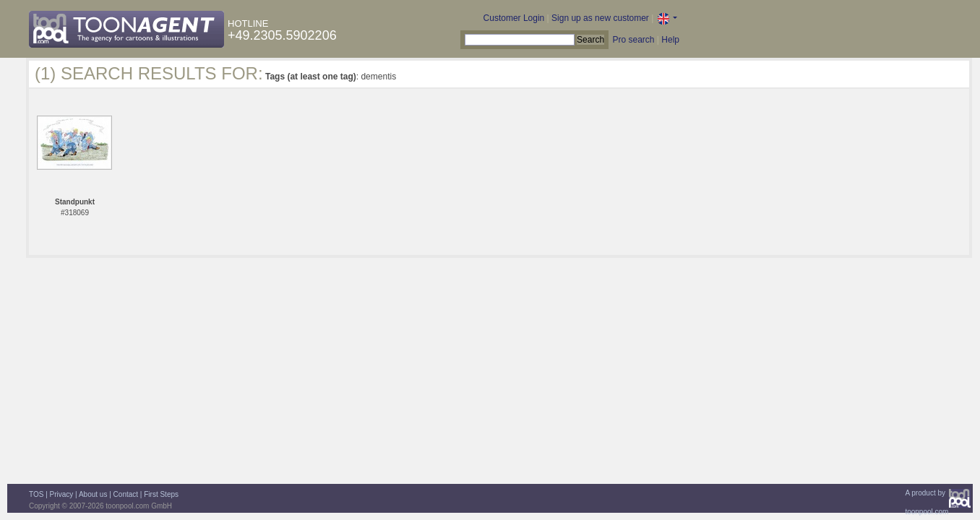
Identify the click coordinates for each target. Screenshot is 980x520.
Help (670, 40)
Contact (126, 494)
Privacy (62, 494)
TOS (36, 494)
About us (93, 494)
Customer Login (514, 18)
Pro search (633, 40)
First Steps (161, 494)
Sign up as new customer (600, 18)
